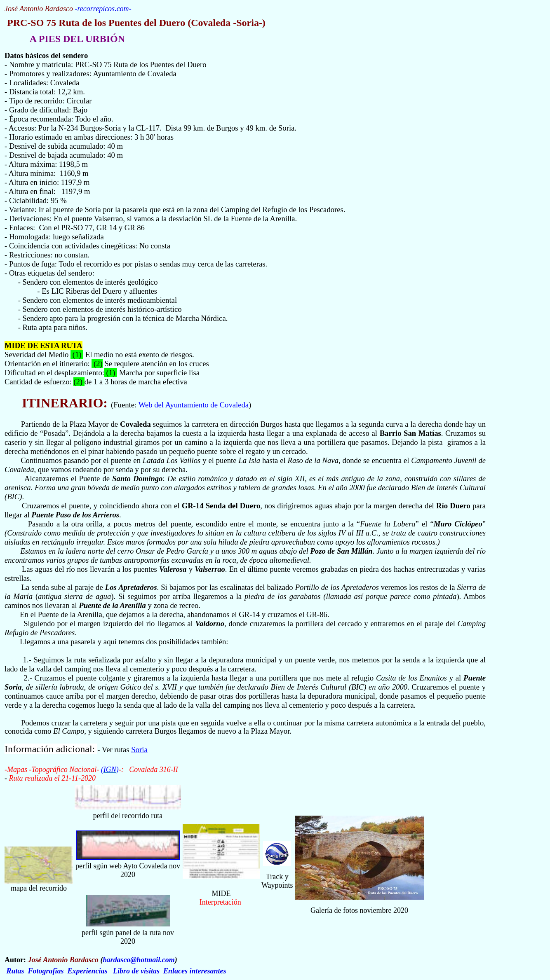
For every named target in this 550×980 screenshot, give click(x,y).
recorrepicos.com (103, 9)
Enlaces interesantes (195, 971)
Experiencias (88, 971)
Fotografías (46, 971)
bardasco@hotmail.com (139, 960)
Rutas (15, 971)
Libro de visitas (136, 971)
